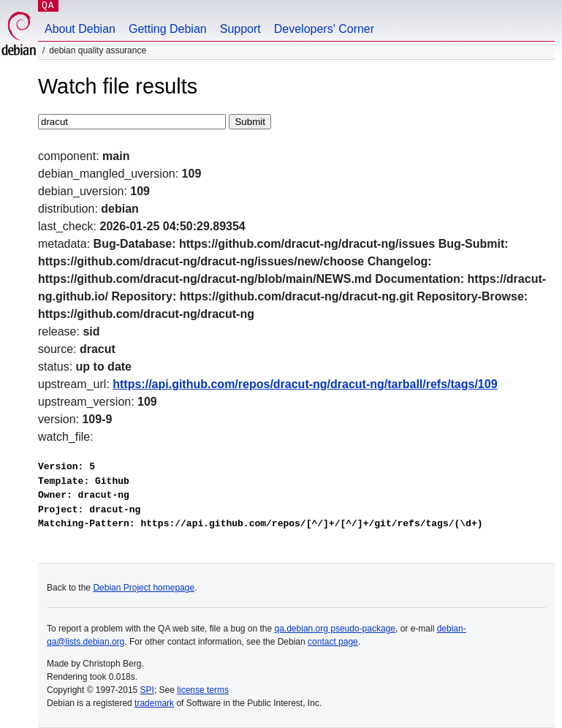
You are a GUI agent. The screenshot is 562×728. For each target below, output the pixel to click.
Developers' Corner (324, 29)
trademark (154, 703)
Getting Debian (168, 29)
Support (240, 29)
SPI (147, 690)
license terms (203, 690)
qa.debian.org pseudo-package (335, 629)
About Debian (80, 29)
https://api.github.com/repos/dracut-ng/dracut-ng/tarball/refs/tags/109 (305, 384)
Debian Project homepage (144, 588)
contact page (333, 642)
